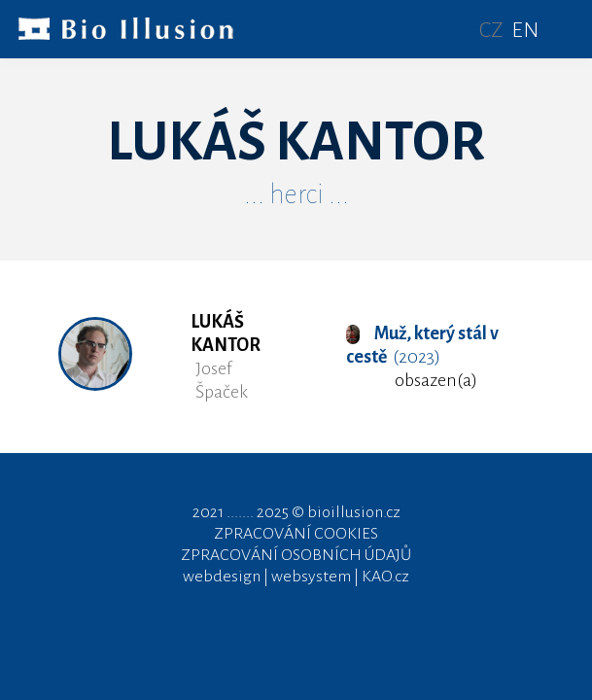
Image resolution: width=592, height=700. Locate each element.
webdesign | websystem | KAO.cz (296, 577)
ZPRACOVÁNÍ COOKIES (296, 534)
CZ (491, 30)
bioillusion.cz (354, 512)
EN (525, 30)
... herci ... (296, 194)
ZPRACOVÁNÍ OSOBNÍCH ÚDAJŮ (296, 555)
